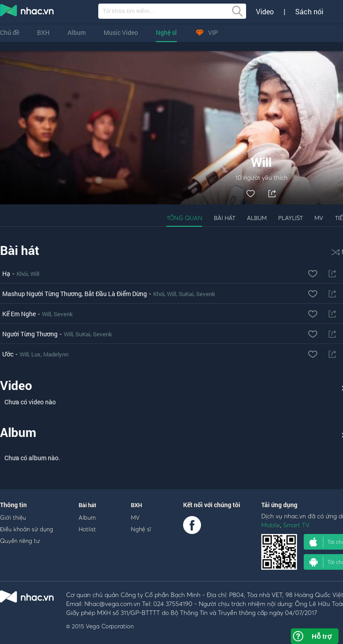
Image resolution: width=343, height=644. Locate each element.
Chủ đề (10, 32)
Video (265, 12)
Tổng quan (184, 218)
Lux (36, 354)
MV (319, 218)
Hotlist (87, 529)
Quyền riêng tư (20, 541)
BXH (43, 32)
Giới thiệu (13, 517)
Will (35, 274)
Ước (8, 354)
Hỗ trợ (322, 636)
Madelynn (56, 354)
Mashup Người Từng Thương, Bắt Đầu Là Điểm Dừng (75, 294)
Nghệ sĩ (166, 32)
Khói (22, 274)
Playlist (291, 218)
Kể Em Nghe (19, 314)
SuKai (186, 294)
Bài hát (225, 218)
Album (77, 32)
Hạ (6, 273)
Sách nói (309, 12)
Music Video (121, 32)
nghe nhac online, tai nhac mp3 (27, 12)
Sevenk (206, 294)
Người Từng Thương (30, 334)
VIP (206, 32)
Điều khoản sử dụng (27, 529)
